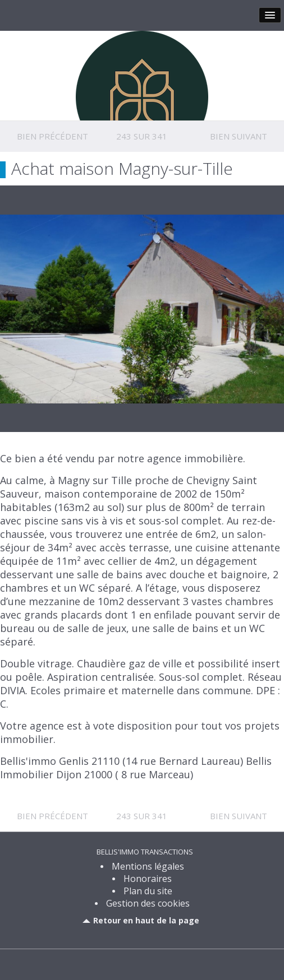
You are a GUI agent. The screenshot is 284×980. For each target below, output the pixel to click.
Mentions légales (148, 866)
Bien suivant (239, 136)
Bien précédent (52, 136)
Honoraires (148, 879)
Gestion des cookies (148, 903)
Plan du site (148, 891)
